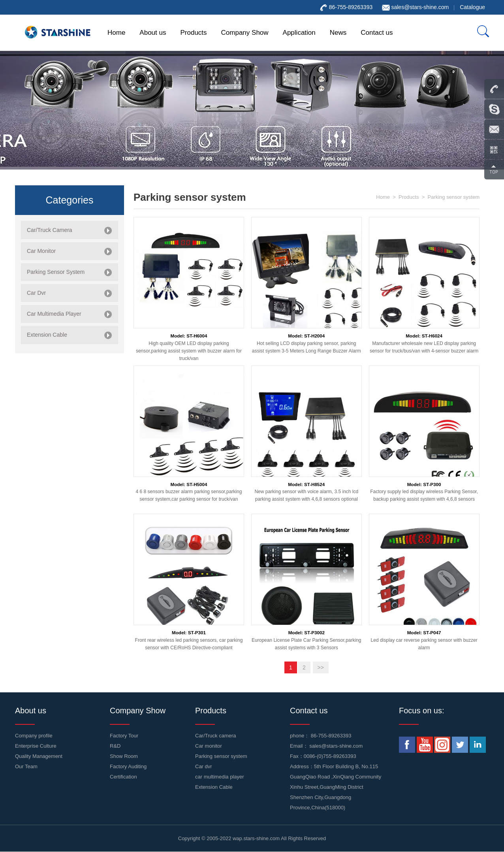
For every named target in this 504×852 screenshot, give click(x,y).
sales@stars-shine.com (420, 7)
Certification (123, 777)
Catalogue (472, 7)
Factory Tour (124, 736)
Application (299, 33)
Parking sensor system (454, 197)
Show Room (124, 756)
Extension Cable (214, 787)
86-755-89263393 (331, 736)
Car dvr (204, 766)
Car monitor (209, 746)
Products (193, 33)
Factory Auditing (128, 766)
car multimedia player (220, 777)
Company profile (34, 736)
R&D (115, 746)
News (338, 33)
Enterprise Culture (36, 746)
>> (321, 667)
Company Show (245, 33)
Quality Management (39, 756)
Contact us (377, 33)
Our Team (26, 766)
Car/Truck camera (216, 736)
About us (153, 33)
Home (116, 33)
